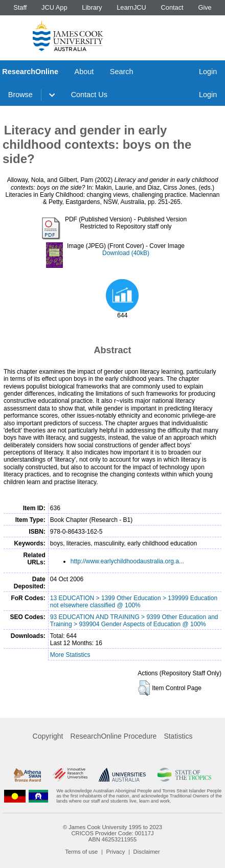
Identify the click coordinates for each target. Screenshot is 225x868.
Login (208, 72)
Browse (20, 95)
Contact (172, 7)
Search (122, 72)
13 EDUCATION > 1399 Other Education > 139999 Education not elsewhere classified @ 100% (134, 602)
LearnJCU (131, 7)
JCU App (54, 7)
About (84, 72)
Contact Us (89, 95)
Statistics (178, 736)
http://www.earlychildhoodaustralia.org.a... (127, 561)
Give (205, 7)
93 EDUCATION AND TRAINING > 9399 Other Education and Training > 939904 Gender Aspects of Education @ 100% (134, 621)
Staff (20, 7)
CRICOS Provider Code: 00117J (112, 833)
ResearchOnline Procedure (114, 736)
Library (92, 7)
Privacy (116, 852)
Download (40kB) (126, 253)
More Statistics (70, 655)
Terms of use (81, 852)
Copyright (48, 736)
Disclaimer (147, 852)
